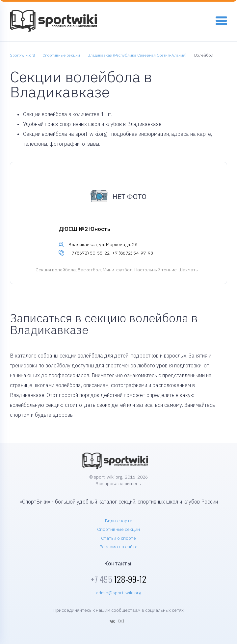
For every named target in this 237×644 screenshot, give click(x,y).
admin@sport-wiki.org (118, 593)
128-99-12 (118, 579)
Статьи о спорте (118, 538)
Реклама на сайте (118, 547)
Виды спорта (119, 521)
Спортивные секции (118, 529)
